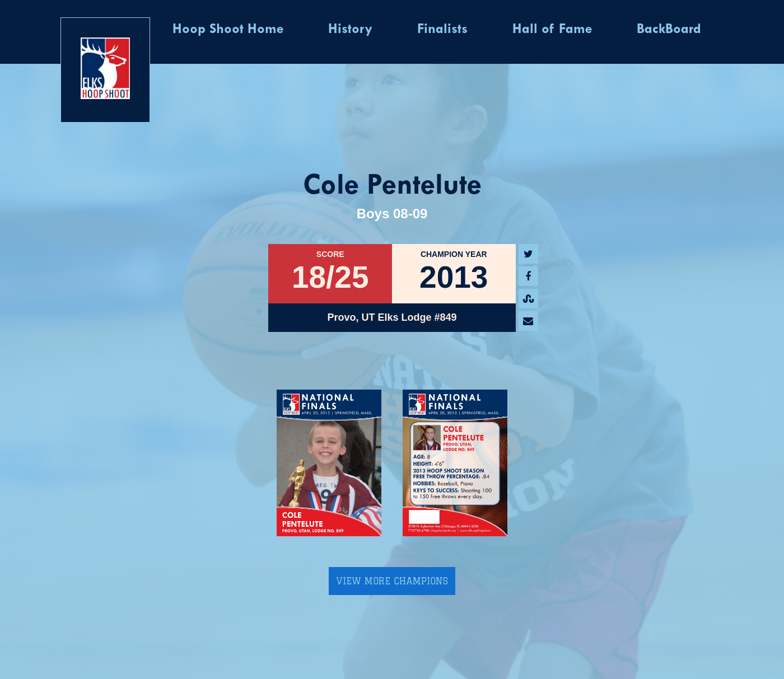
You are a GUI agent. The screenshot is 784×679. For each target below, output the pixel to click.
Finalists (442, 30)
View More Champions (392, 581)
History (350, 30)
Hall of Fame (552, 30)
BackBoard (669, 30)
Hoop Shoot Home (228, 30)
